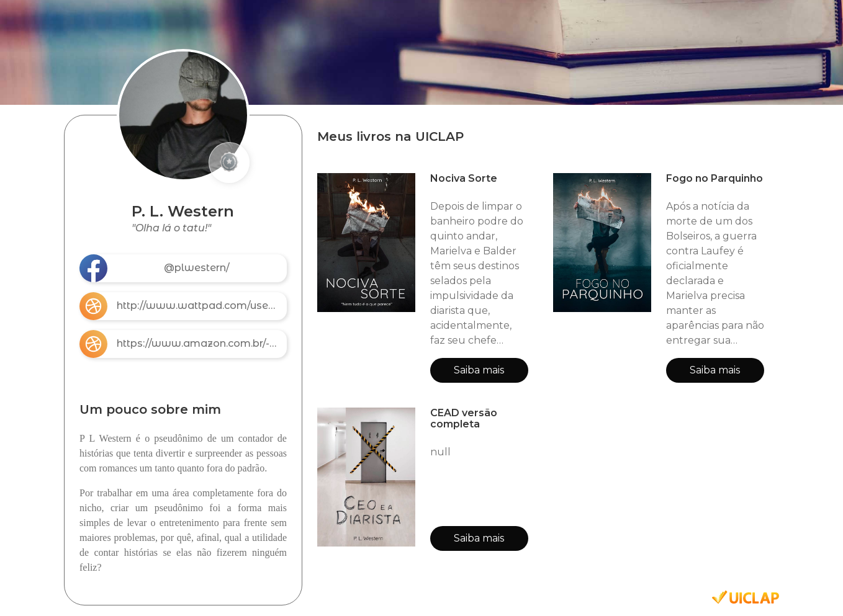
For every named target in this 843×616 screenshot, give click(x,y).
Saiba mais (479, 370)
